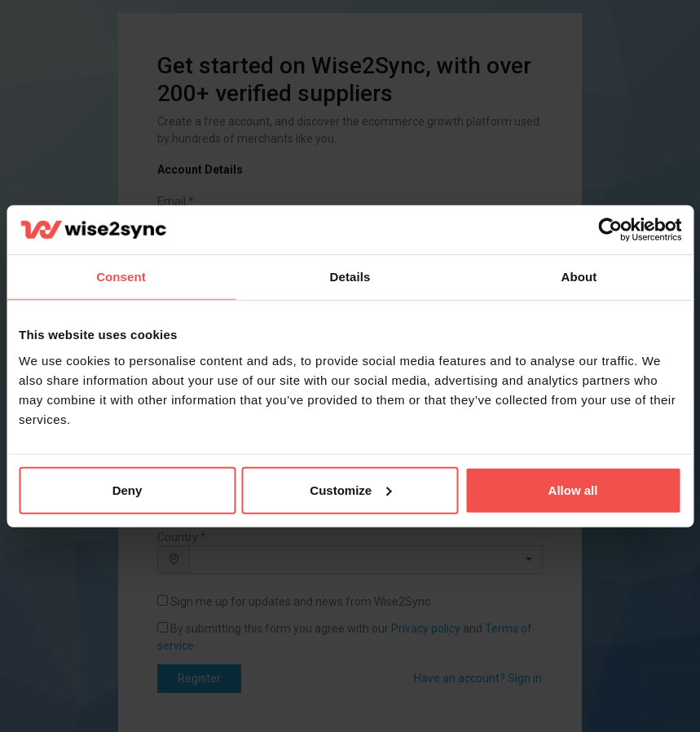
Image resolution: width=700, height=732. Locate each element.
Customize (350, 489)
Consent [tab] (121, 277)
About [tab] (579, 277)
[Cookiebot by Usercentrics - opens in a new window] (610, 230)
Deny (128, 489)
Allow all (573, 489)
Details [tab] (350, 277)
